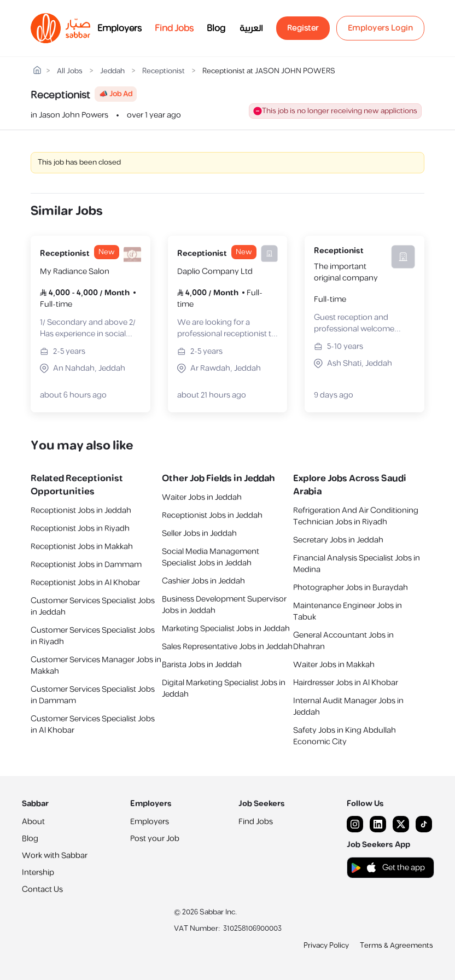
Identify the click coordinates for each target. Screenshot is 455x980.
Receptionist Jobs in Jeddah (81, 511)
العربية (251, 28)
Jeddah (112, 71)
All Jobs (70, 71)
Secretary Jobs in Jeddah (338, 540)
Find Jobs (174, 28)
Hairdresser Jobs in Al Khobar (346, 683)
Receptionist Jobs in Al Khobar (85, 583)
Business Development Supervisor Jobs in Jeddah (224, 605)
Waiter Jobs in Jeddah (202, 497)
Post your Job (155, 839)
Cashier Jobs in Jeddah (203, 581)
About (33, 822)
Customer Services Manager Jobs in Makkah (96, 666)
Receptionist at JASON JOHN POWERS (269, 71)
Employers (119, 28)
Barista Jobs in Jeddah (202, 665)
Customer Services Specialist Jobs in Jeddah (93, 606)
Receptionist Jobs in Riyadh (80, 529)
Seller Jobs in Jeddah (199, 533)
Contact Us (42, 889)
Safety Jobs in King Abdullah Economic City (345, 736)
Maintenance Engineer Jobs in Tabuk (348, 611)
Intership (38, 873)
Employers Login (381, 28)
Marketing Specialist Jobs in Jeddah (226, 629)
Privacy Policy (326, 946)
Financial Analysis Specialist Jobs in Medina (357, 564)
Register (303, 28)
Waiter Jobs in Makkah (334, 665)
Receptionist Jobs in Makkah (82, 547)
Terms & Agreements (396, 946)
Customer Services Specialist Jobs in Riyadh (93, 636)
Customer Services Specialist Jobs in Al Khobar (93, 725)
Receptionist (164, 71)
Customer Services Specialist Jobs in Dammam (93, 695)
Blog (216, 28)
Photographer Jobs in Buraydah (351, 588)
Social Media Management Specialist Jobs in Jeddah (211, 557)
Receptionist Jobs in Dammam (86, 565)
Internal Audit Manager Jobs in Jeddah (348, 707)
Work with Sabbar (55, 856)
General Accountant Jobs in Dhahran (343, 641)
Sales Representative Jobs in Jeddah (227, 647)
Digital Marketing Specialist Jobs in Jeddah (224, 689)
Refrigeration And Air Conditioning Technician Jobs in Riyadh (356, 516)
